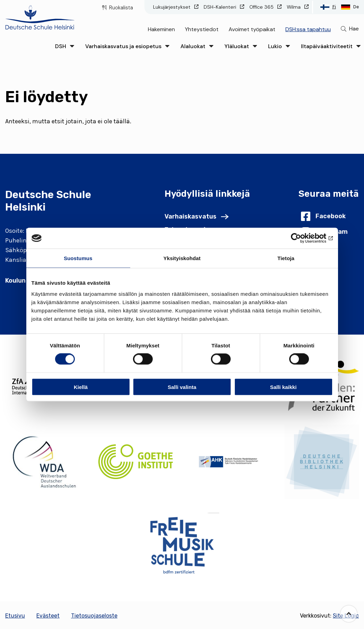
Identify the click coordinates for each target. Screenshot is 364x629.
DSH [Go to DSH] (61, 46)
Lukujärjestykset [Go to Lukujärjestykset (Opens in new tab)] (172, 7)
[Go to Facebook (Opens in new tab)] (323, 216)
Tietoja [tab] (286, 258)
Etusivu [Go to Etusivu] (15, 616)
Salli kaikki (283, 387)
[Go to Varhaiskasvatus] (197, 216)
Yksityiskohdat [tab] (182, 258)
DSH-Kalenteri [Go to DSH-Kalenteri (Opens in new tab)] (221, 7)
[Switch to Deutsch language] (350, 7)
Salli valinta (182, 387)
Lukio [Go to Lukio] (275, 46)
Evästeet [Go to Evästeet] (48, 616)
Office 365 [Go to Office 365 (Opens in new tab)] (262, 7)
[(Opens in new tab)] (42, 462)
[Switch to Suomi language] (328, 7)
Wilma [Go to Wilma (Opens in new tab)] (294, 7)
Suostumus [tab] (78, 258)
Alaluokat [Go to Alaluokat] (193, 46)
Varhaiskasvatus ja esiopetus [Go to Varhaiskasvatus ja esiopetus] (123, 46)
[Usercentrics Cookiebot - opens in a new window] (303, 238)
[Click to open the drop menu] (72, 46)
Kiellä (81, 387)
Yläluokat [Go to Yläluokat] (237, 46)
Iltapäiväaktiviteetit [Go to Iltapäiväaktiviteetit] (327, 46)
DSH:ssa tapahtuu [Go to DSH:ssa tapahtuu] (308, 29)
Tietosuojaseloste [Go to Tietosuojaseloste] (94, 616)
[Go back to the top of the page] (349, 614)
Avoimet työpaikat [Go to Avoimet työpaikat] (252, 29)
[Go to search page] (350, 29)
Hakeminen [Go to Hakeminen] (161, 29)
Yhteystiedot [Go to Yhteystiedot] (202, 29)
